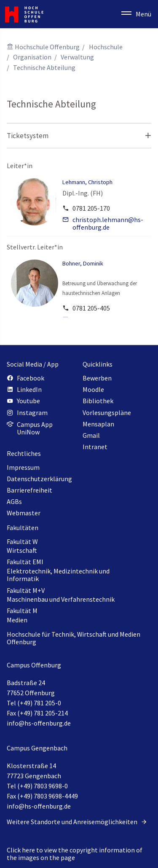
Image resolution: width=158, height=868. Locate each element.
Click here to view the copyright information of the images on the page (75, 854)
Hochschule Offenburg (47, 47)
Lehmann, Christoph (87, 182)
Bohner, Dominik (83, 263)
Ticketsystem (28, 136)
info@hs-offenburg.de (39, 723)
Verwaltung (77, 57)
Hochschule (106, 47)
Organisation (32, 57)
